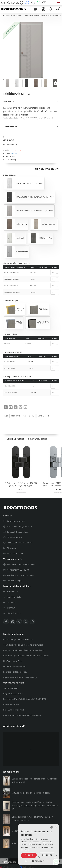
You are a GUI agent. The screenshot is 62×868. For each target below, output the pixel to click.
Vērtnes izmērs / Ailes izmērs (16, 263)
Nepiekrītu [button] (47, 855)
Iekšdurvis (17, 16)
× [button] (55, 827)
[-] (57, 274)
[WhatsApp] (39, 3)
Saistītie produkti (15, 439)
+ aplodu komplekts (13, 352)
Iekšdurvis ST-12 (18, 416)
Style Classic (43, 416)
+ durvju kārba (10, 334)
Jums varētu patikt (37, 439)
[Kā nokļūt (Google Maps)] (22, 3)
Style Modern (54, 16)
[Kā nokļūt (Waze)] (28, 3)
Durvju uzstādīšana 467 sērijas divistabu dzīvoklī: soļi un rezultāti (34, 780)
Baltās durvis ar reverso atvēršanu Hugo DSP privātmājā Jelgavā (32, 818)
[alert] (39, 845)
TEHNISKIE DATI (11, 126)
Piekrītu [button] (29, 855)
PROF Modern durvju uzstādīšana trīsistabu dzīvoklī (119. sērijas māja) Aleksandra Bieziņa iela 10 (35, 806)
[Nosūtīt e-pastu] (45, 3)
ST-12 (32, 416)
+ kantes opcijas (11, 301)
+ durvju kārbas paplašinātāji (17, 377)
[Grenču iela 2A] (10, 3)
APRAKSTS (9, 102)
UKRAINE (15, 153)
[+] (57, 271)
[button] (55, 83)
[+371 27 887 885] (33, 3)
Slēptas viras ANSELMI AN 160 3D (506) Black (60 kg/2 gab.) (21, 484)
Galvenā (7, 16)
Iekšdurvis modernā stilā (35, 16)
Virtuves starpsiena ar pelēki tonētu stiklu (31, 793)
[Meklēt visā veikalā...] (51, 9)
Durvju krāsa (9, 175)
